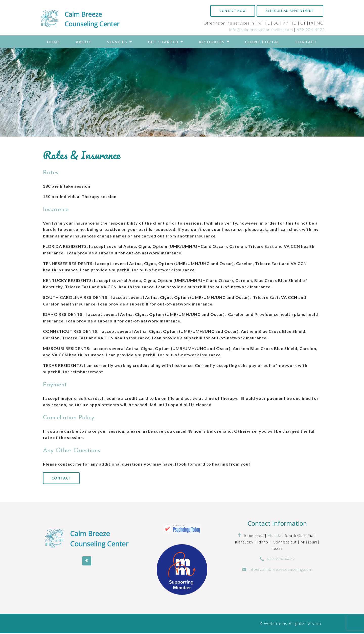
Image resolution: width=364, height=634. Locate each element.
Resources (212, 42)
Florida (274, 536)
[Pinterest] (87, 561)
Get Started (163, 42)
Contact (306, 42)
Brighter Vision (305, 624)
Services (117, 42)
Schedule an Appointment (290, 11)
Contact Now (233, 11)
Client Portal (262, 42)
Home (54, 42)
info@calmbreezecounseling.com (261, 29)
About (84, 42)
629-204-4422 (311, 29)
